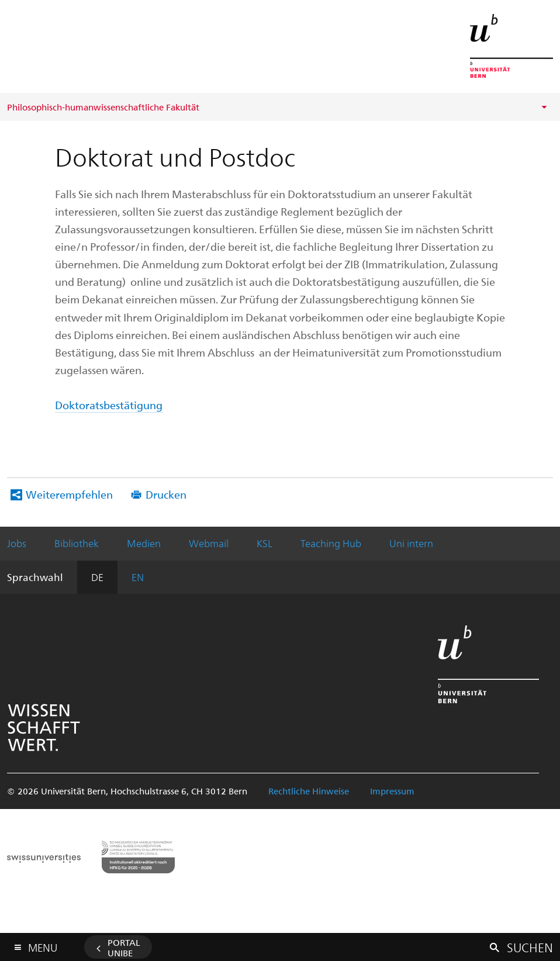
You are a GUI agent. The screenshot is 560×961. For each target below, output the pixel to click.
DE (97, 577)
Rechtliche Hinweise (309, 791)
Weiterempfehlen (69, 494)
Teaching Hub (331, 543)
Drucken (166, 494)
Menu (43, 945)
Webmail (209, 543)
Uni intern (411, 543)
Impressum (392, 791)
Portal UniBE (124, 948)
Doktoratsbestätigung (109, 405)
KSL (265, 543)
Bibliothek (77, 543)
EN (138, 577)
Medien (144, 543)
